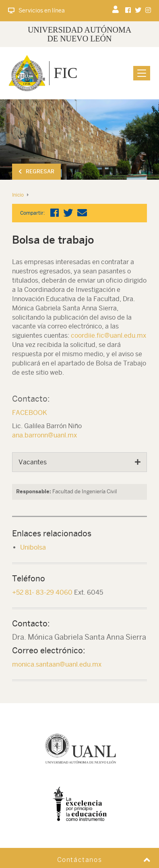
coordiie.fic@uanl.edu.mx (108, 336)
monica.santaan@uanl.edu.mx (57, 664)
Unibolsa (33, 547)
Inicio (18, 195)
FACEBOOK (30, 413)
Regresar (36, 171)
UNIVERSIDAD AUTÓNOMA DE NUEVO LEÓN (79, 34)
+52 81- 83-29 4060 (42, 592)
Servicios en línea (36, 10)
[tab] (79, 462)
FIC (65, 73)
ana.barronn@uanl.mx (44, 435)
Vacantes (33, 462)
